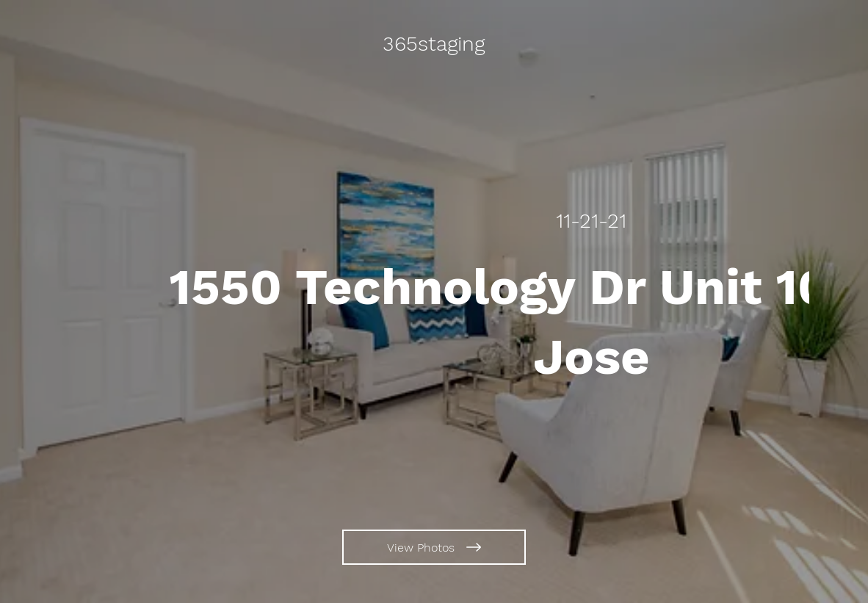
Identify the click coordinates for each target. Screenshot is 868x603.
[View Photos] (434, 547)
